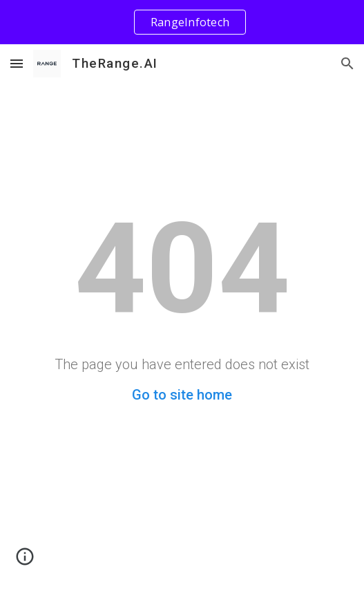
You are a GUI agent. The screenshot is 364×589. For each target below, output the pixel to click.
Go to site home (182, 395)
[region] (182, 22)
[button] (17, 63)
